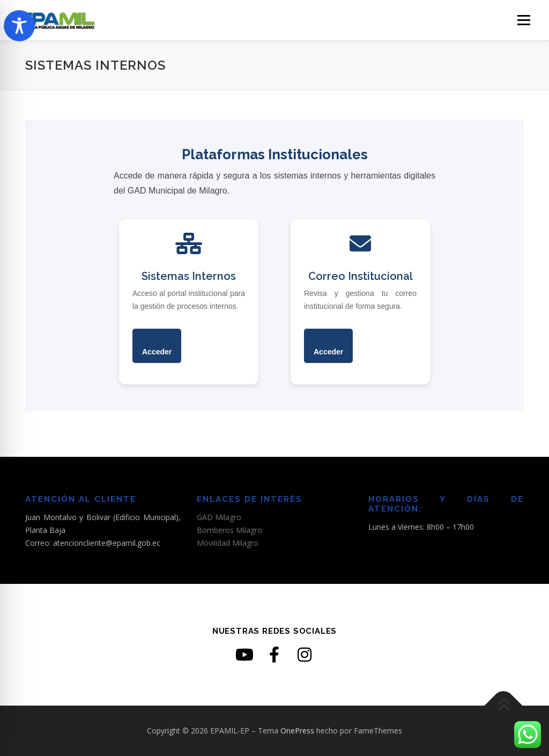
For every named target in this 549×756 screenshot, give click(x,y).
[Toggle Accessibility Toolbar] (19, 26)
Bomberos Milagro (229, 530)
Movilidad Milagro (228, 543)
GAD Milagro (219, 517)
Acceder (157, 352)
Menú (524, 20)
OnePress (297, 731)
